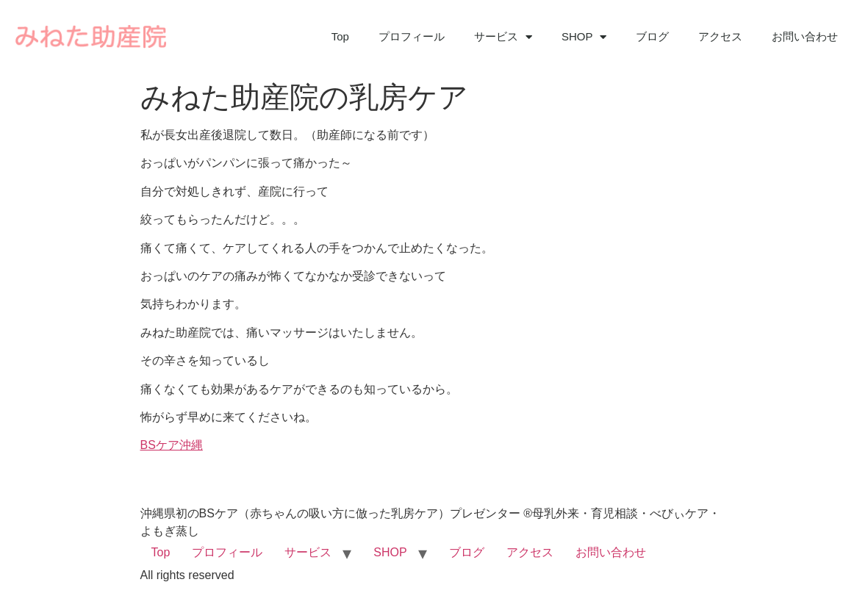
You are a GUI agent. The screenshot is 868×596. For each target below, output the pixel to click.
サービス (503, 37)
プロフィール (412, 36)
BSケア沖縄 (172, 445)
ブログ (652, 36)
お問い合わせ (805, 36)
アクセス (720, 36)
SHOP (584, 37)
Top (340, 36)
